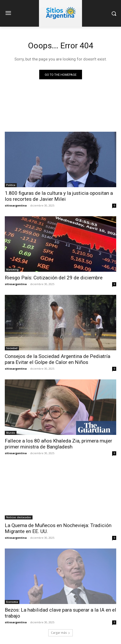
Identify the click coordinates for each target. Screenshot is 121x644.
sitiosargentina (16, 205)
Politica (11, 185)
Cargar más (60, 633)
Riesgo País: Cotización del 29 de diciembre (54, 278)
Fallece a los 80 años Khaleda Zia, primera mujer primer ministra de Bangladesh (58, 444)
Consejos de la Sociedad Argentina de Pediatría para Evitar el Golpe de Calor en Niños (58, 359)
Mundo (11, 433)
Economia (12, 602)
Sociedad (12, 348)
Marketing (12, 270)
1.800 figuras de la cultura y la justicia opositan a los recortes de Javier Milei (59, 196)
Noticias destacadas (19, 517)
